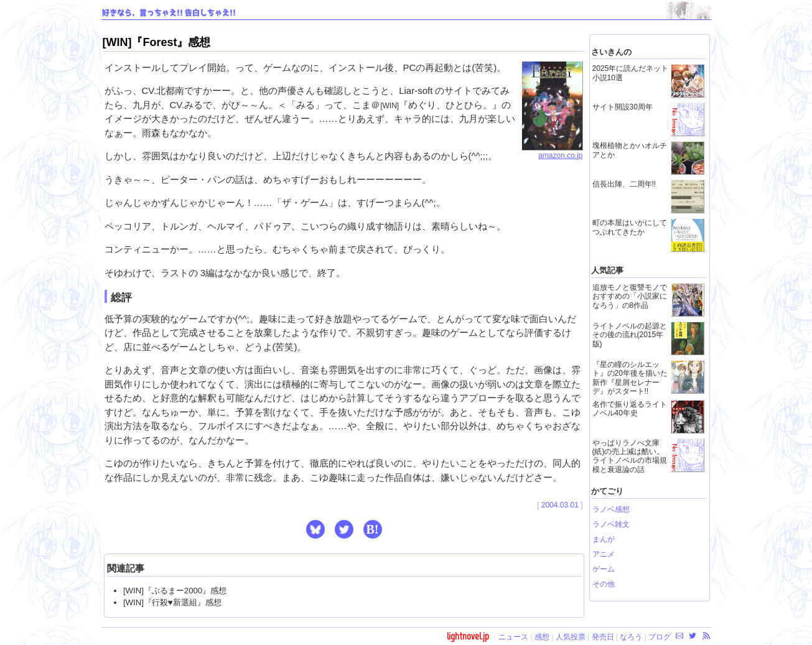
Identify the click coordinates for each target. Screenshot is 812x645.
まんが (604, 539)
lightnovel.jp (468, 636)
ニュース (513, 637)
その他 (604, 584)
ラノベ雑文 (611, 524)
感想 (542, 637)
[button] (315, 529)
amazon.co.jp (552, 152)
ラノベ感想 (611, 509)
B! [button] (373, 529)
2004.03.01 (560, 505)
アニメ (604, 554)
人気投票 (571, 637)
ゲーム (604, 569)
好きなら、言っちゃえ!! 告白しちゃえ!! (169, 13)
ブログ (660, 637)
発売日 (603, 637)
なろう (631, 637)
